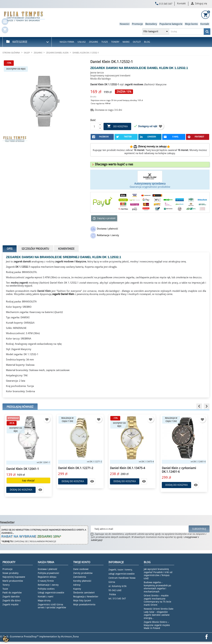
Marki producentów (13, 581)
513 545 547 (165, 4)
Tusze (105, 42)
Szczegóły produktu (35, 249)
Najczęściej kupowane (14, 577)
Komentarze (66, 249)
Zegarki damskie (11, 597)
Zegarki (93, 42)
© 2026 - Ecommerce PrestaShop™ (20, 637)
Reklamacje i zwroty (48, 585)
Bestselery (151, 24)
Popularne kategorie (171, 24)
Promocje (137, 24)
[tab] (150, 165)
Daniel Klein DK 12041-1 (23, 469)
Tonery (115, 42)
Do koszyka (117, 126)
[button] (112, 164)
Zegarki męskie (11, 604)
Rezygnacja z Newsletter (86, 597)
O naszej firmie (46, 581)
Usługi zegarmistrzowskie (51, 593)
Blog (147, 42)
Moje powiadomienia (84, 604)
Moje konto (191, 24)
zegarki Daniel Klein (63, 294)
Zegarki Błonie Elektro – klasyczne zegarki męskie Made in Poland (157, 625)
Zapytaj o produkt (104, 218)
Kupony (77, 589)
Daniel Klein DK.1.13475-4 (128, 468)
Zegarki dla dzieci (12, 601)
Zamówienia (80, 577)
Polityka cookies (46, 589)
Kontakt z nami (46, 597)
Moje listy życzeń (82, 601)
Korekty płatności (82, 581)
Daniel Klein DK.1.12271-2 (76, 468)
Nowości (125, 24)
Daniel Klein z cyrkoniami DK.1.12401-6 (179, 470)
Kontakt (181, 3)
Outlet (137, 42)
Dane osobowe (81, 569)
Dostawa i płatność (47, 569)
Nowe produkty (11, 573)
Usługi (82, 42)
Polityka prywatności (48, 573)
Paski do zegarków (12, 593)
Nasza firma (67, 42)
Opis (10, 249)
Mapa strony (44, 601)
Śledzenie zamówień (84, 593)
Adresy (77, 585)
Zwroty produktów (83, 573)
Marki (126, 42)
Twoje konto (82, 562)
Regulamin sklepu (47, 577)
